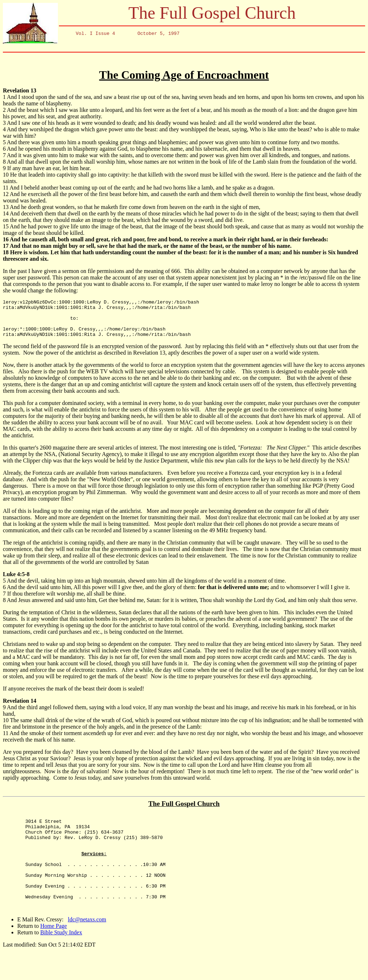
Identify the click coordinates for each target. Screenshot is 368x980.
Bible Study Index (61, 961)
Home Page (54, 955)
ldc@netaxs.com (87, 949)
